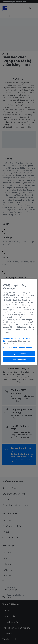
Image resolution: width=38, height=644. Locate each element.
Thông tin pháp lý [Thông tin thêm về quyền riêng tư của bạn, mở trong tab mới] (25, 347)
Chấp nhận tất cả (19, 360)
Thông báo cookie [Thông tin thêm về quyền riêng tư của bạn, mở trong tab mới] (10, 347)
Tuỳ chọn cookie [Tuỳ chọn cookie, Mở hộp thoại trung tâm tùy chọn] (19, 354)
